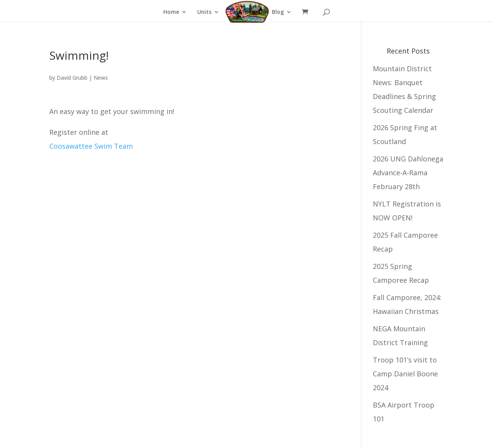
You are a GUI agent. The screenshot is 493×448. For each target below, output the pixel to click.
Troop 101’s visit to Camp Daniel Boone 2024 (405, 374)
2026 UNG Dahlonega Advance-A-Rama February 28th (408, 173)
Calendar (242, 12)
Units (204, 12)
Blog (278, 12)
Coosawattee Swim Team (91, 146)
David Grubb (72, 78)
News (101, 78)
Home (171, 12)
